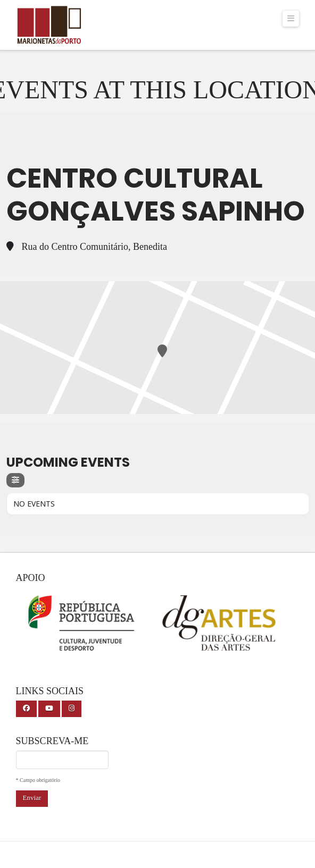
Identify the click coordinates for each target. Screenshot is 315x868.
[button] (291, 19)
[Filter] (15, 480)
